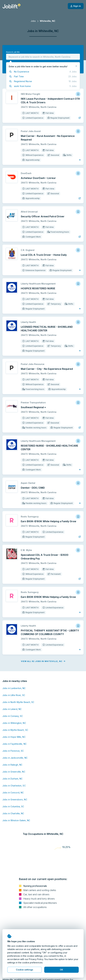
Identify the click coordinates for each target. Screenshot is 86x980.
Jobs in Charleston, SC (14, 786)
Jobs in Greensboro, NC (15, 800)
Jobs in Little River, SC (14, 695)
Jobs (33, 21)
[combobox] (43, 57)
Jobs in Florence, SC (13, 751)
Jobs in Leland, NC (12, 709)
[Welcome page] (11, 6)
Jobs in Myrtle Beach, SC (15, 730)
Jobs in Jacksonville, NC (15, 758)
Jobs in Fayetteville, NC (15, 744)
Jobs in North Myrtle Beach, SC (18, 702)
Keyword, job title (13, 52)
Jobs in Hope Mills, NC (14, 737)
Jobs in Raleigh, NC (12, 765)
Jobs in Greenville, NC (14, 772)
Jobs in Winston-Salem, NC (16, 820)
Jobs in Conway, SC (13, 716)
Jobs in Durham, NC (12, 779)
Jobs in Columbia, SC (13, 806)
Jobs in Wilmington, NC (14, 723)
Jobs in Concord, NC (13, 793)
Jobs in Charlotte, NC (13, 813)
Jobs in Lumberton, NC (14, 688)
